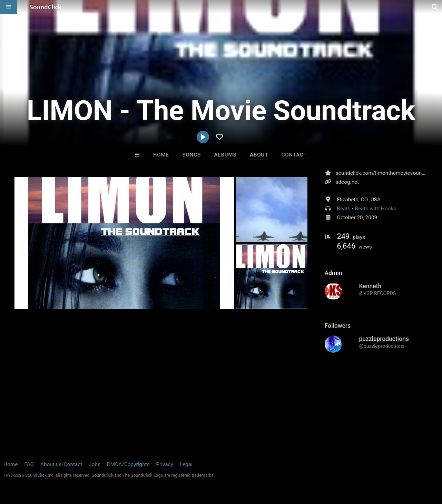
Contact (294, 155)
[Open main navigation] (9, 7)
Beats (343, 209)
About (259, 155)
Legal (186, 464)
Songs (191, 155)
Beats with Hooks (375, 209)
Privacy (165, 464)
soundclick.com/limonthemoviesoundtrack (386, 173)
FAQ (29, 464)
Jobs (95, 464)
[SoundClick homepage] (46, 7)
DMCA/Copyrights (128, 464)
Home (161, 155)
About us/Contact (61, 464)
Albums (225, 155)
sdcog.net (347, 182)
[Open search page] (435, 7)
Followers (338, 326)
